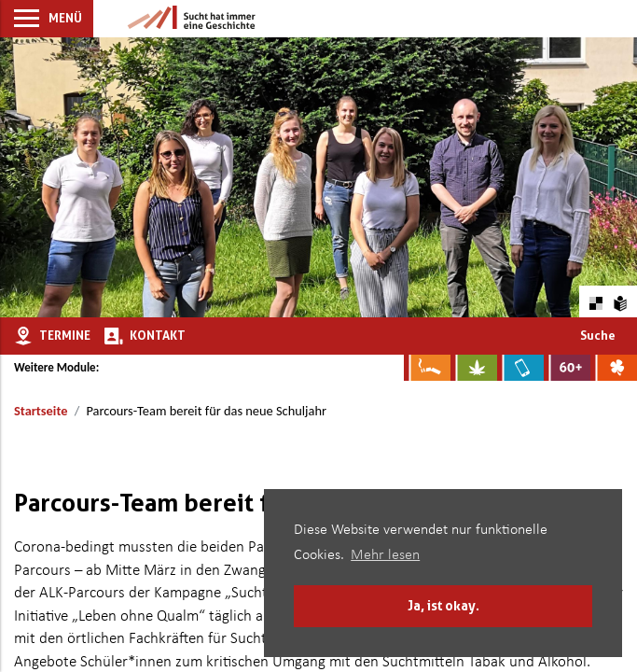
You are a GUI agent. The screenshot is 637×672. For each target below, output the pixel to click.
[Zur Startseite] (191, 19)
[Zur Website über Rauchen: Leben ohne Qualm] (427, 368)
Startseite (41, 411)
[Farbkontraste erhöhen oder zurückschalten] (595, 301)
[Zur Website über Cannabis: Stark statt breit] (474, 368)
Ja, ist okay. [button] (443, 605)
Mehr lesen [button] (385, 555)
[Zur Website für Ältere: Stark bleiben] (567, 368)
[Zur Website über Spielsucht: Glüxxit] (614, 368)
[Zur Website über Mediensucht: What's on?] (520, 368)
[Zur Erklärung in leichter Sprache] (621, 301)
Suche (598, 335)
